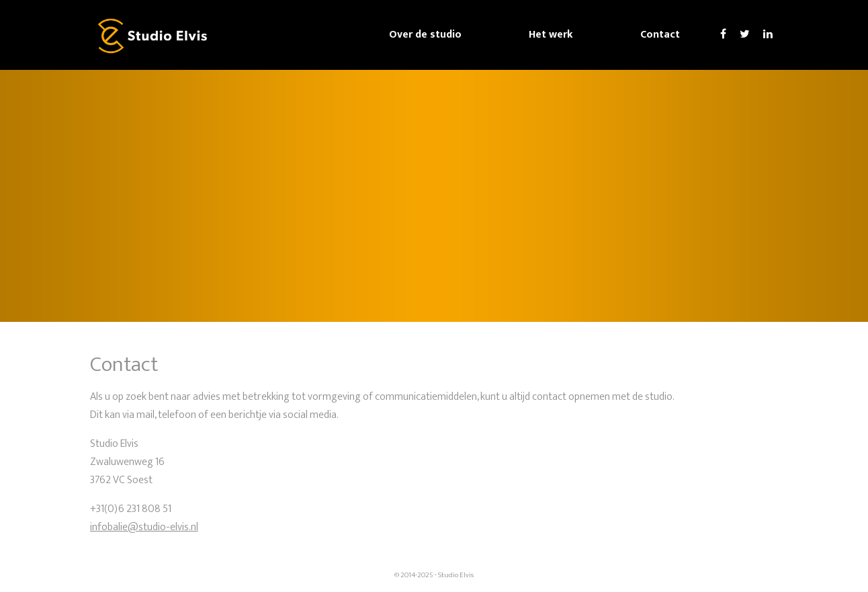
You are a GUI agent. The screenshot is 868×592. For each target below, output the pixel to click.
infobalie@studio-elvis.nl (144, 527)
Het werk (551, 35)
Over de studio (425, 35)
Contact (660, 35)
